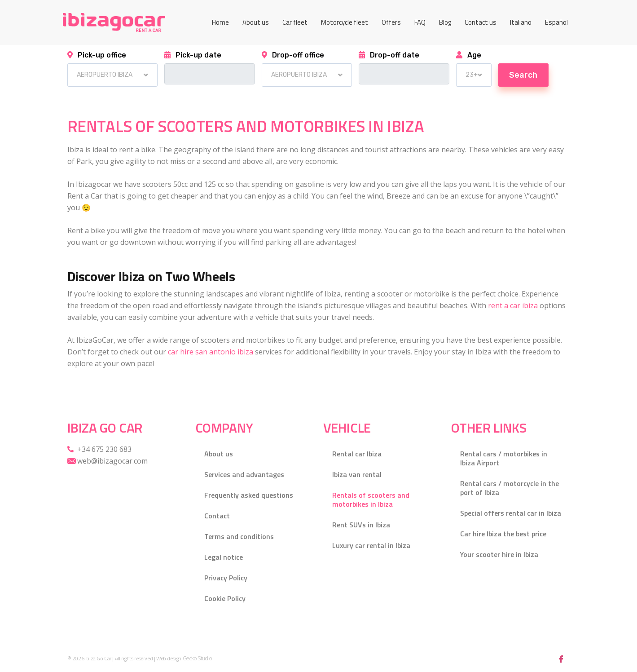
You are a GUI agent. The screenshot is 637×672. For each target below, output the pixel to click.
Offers (391, 22)
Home (220, 22)
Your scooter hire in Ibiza (499, 554)
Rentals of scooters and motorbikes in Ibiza (371, 500)
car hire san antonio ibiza (211, 352)
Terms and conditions (239, 536)
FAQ (420, 22)
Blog (445, 22)
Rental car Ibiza (357, 454)
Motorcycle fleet (345, 22)
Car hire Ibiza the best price (503, 534)
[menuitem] (521, 22)
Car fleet (295, 22)
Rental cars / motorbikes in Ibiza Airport (504, 458)
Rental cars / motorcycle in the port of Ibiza (510, 488)
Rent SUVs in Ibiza (361, 525)
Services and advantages (244, 474)
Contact (217, 516)
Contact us (481, 22)
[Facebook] (561, 659)
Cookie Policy (225, 598)
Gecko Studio (197, 659)
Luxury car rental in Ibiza (371, 545)
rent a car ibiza (513, 305)
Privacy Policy (226, 578)
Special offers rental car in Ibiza (511, 513)
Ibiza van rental (357, 474)
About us (256, 22)
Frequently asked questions (249, 495)
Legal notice (224, 557)
